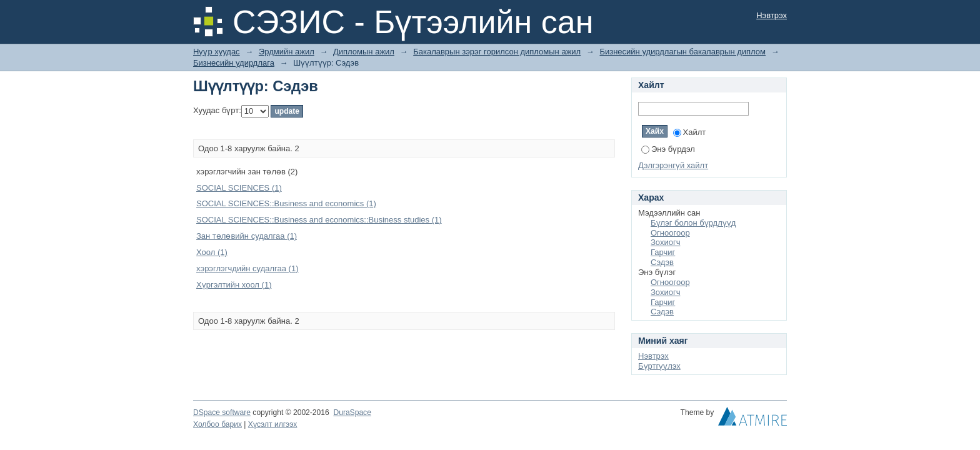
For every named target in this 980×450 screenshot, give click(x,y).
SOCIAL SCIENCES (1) (239, 188)
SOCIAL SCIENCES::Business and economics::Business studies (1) (319, 220)
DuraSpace (352, 412)
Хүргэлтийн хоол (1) (234, 285)
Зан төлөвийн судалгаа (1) (247, 236)
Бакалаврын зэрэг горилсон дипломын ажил (497, 52)
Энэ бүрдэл (668, 149)
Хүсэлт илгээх (273, 424)
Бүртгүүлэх (659, 366)
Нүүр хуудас (217, 52)
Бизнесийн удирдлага (234, 63)
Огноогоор (670, 233)
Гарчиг (663, 252)
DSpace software (222, 412)
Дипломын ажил (364, 52)
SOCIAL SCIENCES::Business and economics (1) (286, 203)
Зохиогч (665, 242)
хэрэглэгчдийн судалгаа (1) (247, 268)
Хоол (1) (212, 252)
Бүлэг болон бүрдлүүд (693, 223)
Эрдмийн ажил (287, 52)
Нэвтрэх (772, 15)
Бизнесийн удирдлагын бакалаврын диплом (682, 52)
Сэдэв (662, 262)
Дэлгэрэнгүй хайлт (673, 165)
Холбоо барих (217, 424)
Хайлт (690, 132)
